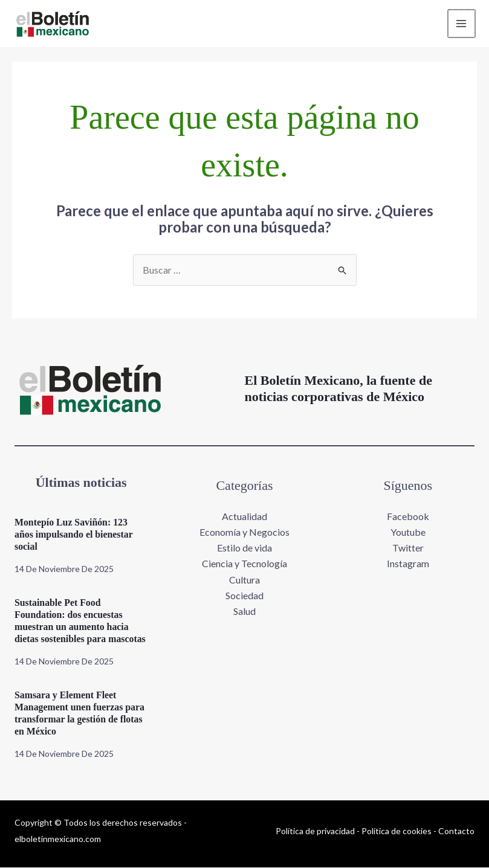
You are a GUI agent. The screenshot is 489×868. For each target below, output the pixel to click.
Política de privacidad (315, 831)
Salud (244, 612)
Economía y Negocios (244, 532)
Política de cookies (397, 831)
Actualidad (244, 516)
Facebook (408, 516)
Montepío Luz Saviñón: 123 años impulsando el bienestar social (74, 535)
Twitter (408, 548)
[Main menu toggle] (461, 24)
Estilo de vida (244, 548)
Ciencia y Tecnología (244, 564)
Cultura (244, 580)
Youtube (408, 532)
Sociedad (244, 596)
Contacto (456, 831)
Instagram (408, 564)
